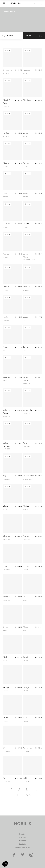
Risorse (22, 837)
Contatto (23, 844)
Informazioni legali (22, 847)
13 (19, 795)
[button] (5, 864)
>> (29, 795)
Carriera (23, 841)
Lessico (22, 834)
